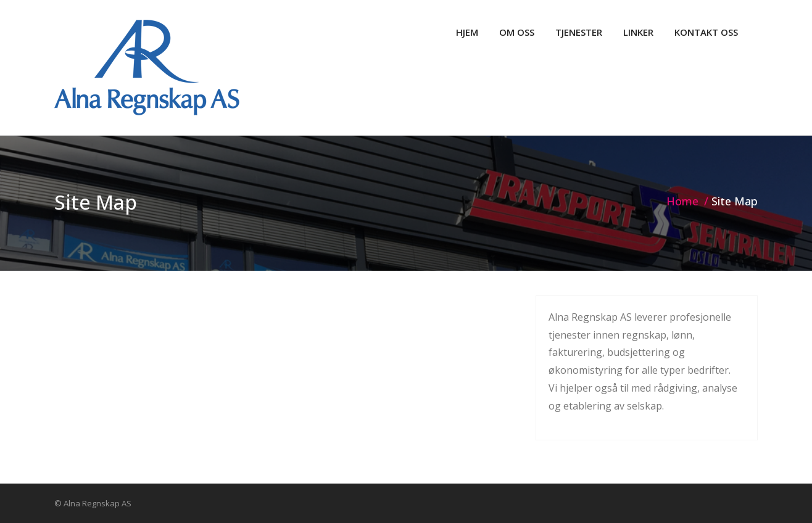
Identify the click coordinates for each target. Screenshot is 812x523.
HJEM (467, 32)
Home (682, 201)
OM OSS (517, 32)
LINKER (638, 32)
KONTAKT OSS (706, 32)
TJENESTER (579, 32)
